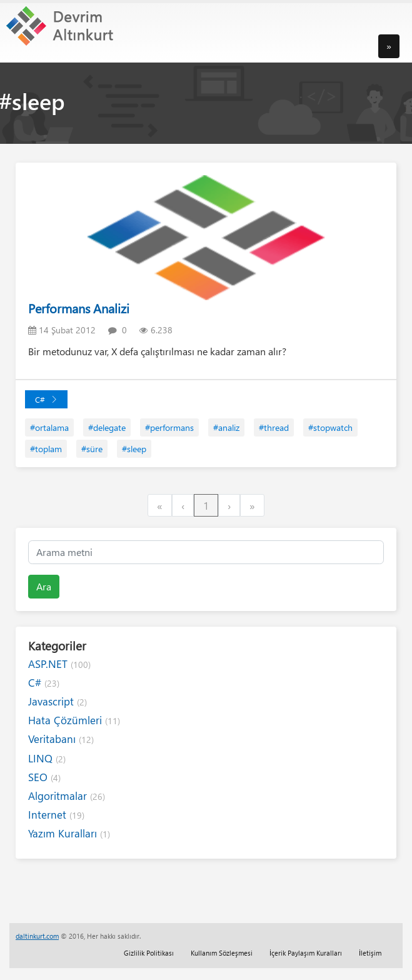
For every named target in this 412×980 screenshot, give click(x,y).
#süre (92, 449)
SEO (44, 777)
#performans (169, 427)
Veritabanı (61, 739)
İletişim (370, 953)
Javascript (58, 701)
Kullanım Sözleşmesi (222, 953)
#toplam (46, 449)
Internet (56, 815)
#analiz (226, 427)
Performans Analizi (79, 308)
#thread (274, 427)
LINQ (47, 758)
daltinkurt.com (37, 936)
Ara (44, 586)
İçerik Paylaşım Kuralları (306, 953)
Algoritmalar (67, 796)
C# (46, 399)
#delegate (107, 427)
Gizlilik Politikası (149, 953)
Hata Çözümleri (74, 720)
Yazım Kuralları (69, 833)
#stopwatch (330, 427)
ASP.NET (59, 664)
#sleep (134, 449)
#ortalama (49, 427)
